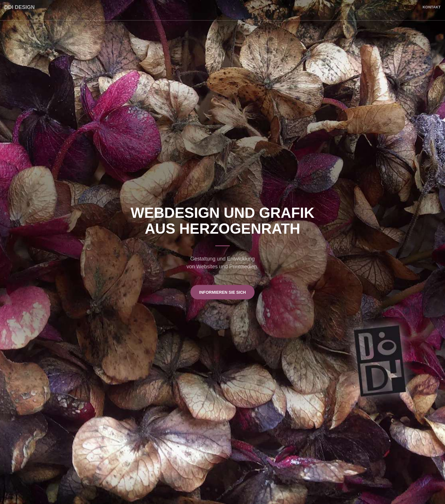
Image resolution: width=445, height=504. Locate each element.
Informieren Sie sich (222, 292)
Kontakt (432, 7)
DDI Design (20, 7)
